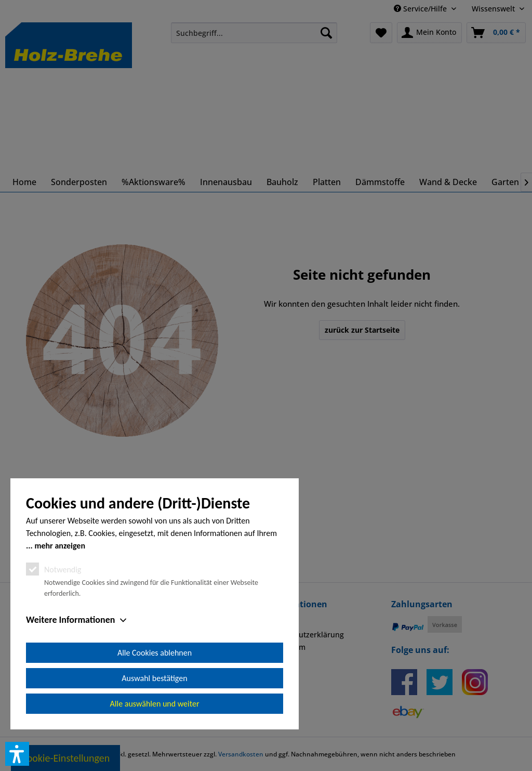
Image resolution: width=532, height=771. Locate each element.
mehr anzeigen (60, 546)
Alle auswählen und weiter (155, 704)
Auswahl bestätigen (154, 678)
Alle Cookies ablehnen (155, 653)
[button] (17, 754)
